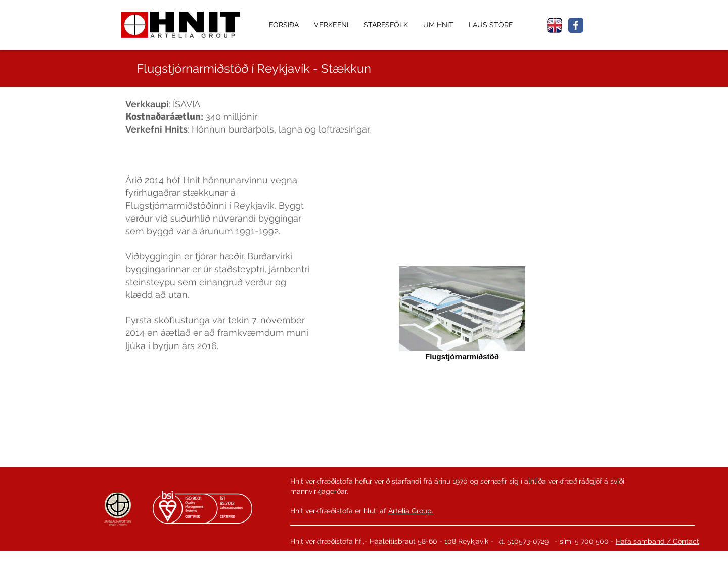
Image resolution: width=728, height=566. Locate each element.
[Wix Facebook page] (576, 25)
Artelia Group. (411, 511)
